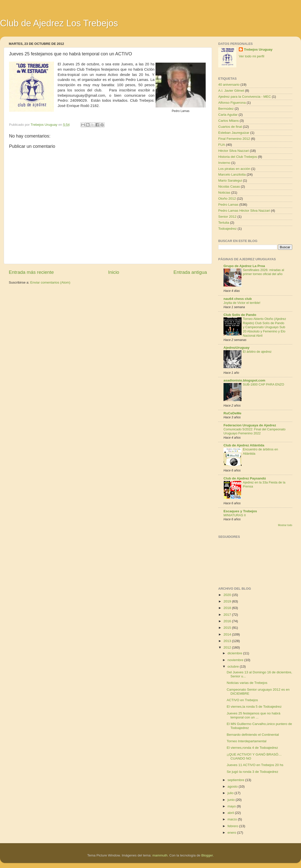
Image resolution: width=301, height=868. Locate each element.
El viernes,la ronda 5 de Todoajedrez (254, 707)
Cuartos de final (230, 127)
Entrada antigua (190, 272)
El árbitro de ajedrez (257, 352)
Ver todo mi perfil (251, 56)
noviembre (236, 660)
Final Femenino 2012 (234, 139)
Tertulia (224, 223)
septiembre (236, 780)
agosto (233, 786)
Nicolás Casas (229, 187)
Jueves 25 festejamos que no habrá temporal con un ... (254, 715)
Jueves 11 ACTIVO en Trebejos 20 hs (255, 765)
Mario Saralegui (230, 180)
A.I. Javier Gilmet (231, 91)
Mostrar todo (285, 525)
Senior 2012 (227, 217)
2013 (228, 641)
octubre (234, 666)
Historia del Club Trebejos (238, 157)
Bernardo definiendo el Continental (253, 735)
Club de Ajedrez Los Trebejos (59, 23)
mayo (232, 806)
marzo (233, 819)
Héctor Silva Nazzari (234, 151)
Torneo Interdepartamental (247, 741)
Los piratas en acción (234, 169)
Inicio (114, 272)
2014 (228, 634)
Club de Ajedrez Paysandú (245, 478)
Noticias (224, 193)
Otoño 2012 (227, 199)
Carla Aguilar (228, 115)
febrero (233, 826)
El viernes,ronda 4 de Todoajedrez (252, 748)
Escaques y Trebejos (240, 511)
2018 (228, 608)
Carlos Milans (229, 121)
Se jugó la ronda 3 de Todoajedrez (252, 772)
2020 (228, 595)
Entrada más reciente (31, 272)
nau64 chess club (238, 299)
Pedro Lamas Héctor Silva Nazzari (244, 211)
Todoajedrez (228, 229)
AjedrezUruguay (237, 348)
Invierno (224, 163)
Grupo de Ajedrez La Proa (244, 266)
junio (232, 800)
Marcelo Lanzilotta (232, 174)
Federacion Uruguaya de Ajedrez (250, 425)
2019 (228, 601)
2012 (228, 647)
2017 (228, 615)
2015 (228, 628)
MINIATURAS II (235, 515)
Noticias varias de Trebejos (247, 683)
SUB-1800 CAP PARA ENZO (264, 384)
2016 (228, 621)
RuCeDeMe (232, 413)
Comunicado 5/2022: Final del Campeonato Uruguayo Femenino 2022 (254, 431)
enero (232, 833)
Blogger (207, 855)
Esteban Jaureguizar (234, 133)
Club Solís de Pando (240, 315)
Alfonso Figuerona (232, 103)
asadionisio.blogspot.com (244, 380)
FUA (222, 145)
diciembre (235, 653)
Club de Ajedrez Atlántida (244, 445)
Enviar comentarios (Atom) (50, 282)
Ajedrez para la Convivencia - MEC (245, 97)
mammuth (160, 855)
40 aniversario (229, 85)
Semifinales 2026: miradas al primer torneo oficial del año (264, 272)
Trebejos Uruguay (258, 49)
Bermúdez (226, 109)
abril (231, 813)
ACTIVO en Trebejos (242, 700)
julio (231, 793)
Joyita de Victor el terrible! (242, 303)
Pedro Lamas (228, 205)
